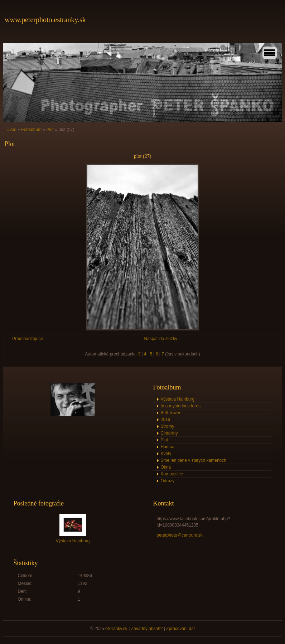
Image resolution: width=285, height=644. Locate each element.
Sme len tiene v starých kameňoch (194, 460)
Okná (166, 467)
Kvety (166, 454)
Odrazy (168, 481)
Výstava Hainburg (178, 399)
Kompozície (172, 474)
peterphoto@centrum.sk (180, 535)
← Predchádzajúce (25, 339)
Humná (168, 447)
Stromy (168, 426)
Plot (50, 130)
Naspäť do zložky (161, 339)
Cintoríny (169, 433)
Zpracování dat (180, 629)
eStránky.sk (116, 629)
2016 (166, 420)
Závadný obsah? (147, 629)
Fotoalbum (31, 130)
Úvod (11, 130)
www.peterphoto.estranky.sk (45, 20)
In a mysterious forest (181, 406)
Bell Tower (171, 413)
